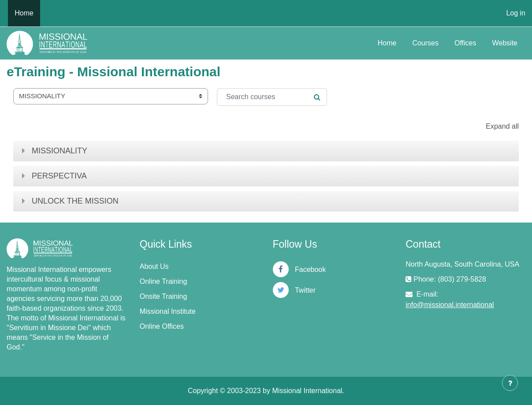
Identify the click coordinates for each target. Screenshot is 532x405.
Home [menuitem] (24, 13)
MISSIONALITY (60, 151)
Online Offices (162, 326)
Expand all (502, 126)
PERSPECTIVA (59, 176)
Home (387, 43)
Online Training (164, 281)
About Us (154, 266)
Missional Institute (168, 311)
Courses (425, 43)
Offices (465, 43)
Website (505, 43)
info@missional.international (450, 305)
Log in (516, 13)
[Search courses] (272, 97)
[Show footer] (510, 383)
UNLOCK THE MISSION (75, 201)
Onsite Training (164, 296)
